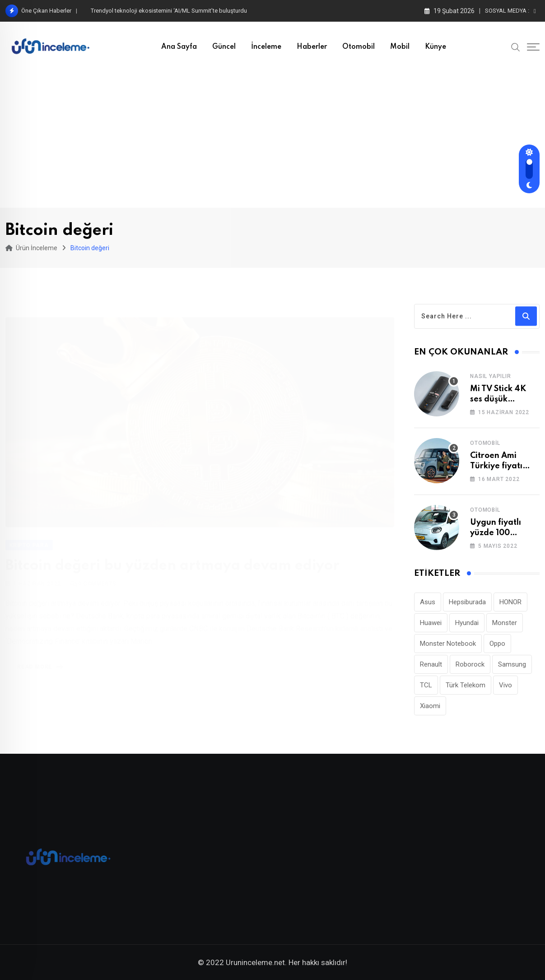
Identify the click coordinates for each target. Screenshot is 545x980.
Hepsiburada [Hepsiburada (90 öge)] (467, 602)
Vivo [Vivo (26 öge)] (505, 685)
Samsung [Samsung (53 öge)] (512, 664)
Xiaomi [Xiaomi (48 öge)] (430, 706)
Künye (436, 47)
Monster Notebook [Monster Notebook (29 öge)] (448, 644)
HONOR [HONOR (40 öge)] (510, 602)
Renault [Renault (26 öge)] (431, 664)
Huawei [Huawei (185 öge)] (431, 623)
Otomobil (359, 47)
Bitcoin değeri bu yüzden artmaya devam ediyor (172, 555)
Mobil (400, 47)
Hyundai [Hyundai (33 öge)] (467, 623)
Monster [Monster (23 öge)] (505, 623)
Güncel (224, 47)
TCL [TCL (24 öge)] (426, 685)
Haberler (312, 47)
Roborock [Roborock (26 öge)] (470, 664)
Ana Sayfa (179, 47)
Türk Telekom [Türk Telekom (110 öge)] (466, 685)
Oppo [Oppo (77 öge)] (497, 644)
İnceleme (266, 47)
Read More (42, 657)
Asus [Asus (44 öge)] (428, 602)
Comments (97, 574)
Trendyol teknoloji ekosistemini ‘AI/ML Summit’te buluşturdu (169, 11)
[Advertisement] (273, 140)
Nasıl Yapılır (490, 376)
